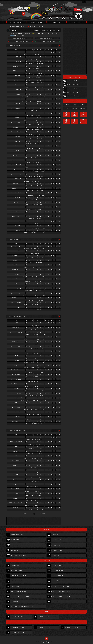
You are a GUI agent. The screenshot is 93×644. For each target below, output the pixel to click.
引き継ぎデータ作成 (56, 555)
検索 (66, 116)
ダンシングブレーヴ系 (73, 85)
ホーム (75, 123)
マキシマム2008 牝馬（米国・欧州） (47, 41)
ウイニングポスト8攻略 (57, 571)
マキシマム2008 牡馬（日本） (20, 38)
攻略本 (83, 116)
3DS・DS (83, 108)
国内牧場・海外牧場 (56, 545)
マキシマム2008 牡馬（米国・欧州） (20, 41)
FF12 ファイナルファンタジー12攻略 (20, 596)
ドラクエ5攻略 (55, 602)
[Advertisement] (75, 51)
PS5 (75, 105)
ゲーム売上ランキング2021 (72, 627)
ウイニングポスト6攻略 (57, 576)
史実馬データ (24, 26)
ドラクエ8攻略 (14, 602)
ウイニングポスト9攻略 (16, 571)
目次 (66, 123)
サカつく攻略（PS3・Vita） (59, 581)
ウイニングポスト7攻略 (13, 26)
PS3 (67, 108)
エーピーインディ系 (72, 81)
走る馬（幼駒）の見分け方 (58, 550)
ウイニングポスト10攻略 (58, 566)
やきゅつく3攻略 (15, 586)
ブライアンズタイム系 (73, 92)
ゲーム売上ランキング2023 (17, 627)
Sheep (23, 7)
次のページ (83, 123)
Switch (67, 105)
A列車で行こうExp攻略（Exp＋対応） (61, 586)
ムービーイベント (15, 545)
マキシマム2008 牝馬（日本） (47, 38)
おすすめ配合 (42, 514)
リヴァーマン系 (71, 96)
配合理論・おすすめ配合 (17, 535)
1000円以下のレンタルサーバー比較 (47, 617)
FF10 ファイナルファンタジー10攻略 (61, 596)
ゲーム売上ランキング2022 (45, 627)
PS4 (83, 105)
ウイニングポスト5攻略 (16, 581)
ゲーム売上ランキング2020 (17, 632)
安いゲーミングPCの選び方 (17, 617)
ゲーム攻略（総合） (16, 566)
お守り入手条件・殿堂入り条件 (18, 555)
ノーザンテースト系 (72, 88)
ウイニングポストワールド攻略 (18, 576)
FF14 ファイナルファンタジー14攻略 (61, 591)
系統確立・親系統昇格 (16, 540)
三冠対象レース (14, 550)
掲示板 (75, 116)
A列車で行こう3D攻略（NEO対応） (19, 591)
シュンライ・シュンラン (57, 540)
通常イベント (56, 22)
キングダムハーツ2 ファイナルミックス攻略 (22, 607)
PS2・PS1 (75, 108)
